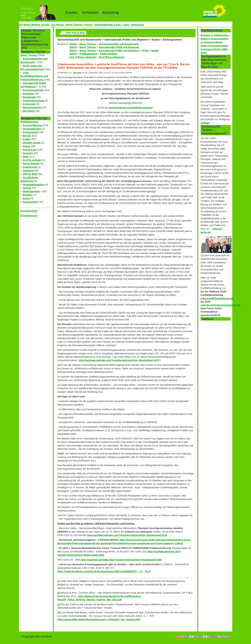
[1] (130, 103)
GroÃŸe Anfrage (32, 160)
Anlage (205, 123)
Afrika (145, 51)
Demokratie (29, 97)
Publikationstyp (29, 122)
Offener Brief (30, 174)
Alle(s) (73, 44)
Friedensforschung (34, 101)
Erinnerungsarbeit (33, 90)
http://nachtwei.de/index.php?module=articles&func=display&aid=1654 (122, 560)
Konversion (29, 104)
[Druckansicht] (29, 211)
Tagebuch (28, 171)
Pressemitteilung (32, 125)
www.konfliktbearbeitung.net (217, 298)
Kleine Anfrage (31, 164)
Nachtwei (77, 73)
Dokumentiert (30, 202)
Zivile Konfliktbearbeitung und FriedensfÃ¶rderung (34, 76)
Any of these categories (83, 57)
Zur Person (58, 25)
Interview (28, 153)
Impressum (138, 25)
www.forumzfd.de (211, 315)
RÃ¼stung (29, 111)
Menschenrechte (32, 107)
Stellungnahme (31, 191)
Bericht (27, 136)
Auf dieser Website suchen (34, 25)
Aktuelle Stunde (32, 143)
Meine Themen (74, 25)
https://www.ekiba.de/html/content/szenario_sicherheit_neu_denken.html (99, 619)
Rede (26, 157)
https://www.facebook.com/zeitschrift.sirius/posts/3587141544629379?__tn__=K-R (104, 571)
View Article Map (75, 33)
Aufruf (26, 198)
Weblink (27, 195)
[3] (153, 191)
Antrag (27, 146)
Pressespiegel (31, 132)
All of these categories (112, 57)
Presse (88, 25)
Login (126, 25)
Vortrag (27, 188)
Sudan (155, 51)
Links (118, 25)
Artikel (26, 139)
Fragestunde (30, 167)
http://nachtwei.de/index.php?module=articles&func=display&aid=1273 (119, 360)
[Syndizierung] (29, 216)
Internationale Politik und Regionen (119, 47)
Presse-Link (30, 150)
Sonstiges (28, 94)
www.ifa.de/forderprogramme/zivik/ (221, 305)
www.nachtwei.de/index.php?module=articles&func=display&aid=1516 (127, 535)
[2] (74, 150)
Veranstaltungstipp (34, 185)
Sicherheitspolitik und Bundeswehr (119, 44)
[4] (112, 491)
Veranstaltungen (104, 25)
